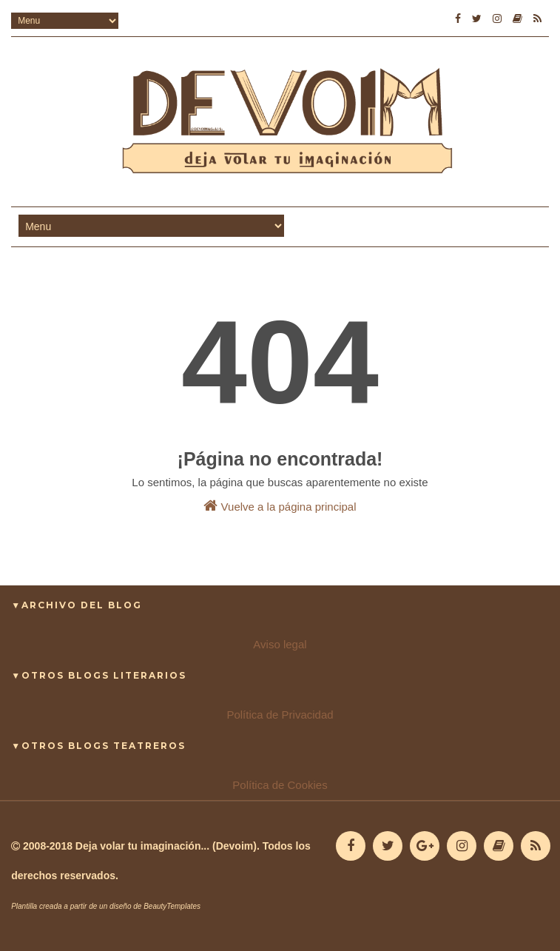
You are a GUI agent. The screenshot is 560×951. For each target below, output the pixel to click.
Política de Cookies (280, 785)
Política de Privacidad (280, 715)
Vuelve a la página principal (280, 505)
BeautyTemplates (172, 906)
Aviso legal (280, 644)
